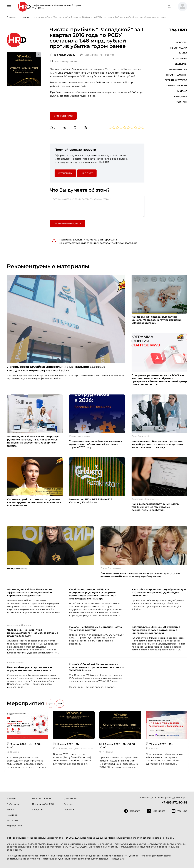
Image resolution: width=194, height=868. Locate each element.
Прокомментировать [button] (67, 224)
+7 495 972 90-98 (174, 802)
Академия (181, 96)
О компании (70, 799)
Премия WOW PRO (176, 80)
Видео (183, 53)
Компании (180, 59)
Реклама (181, 91)
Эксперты (181, 64)
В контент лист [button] (63, 116)
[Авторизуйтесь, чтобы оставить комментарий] (97, 206)
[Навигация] (9, 6)
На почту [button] (87, 173)
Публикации (179, 48)
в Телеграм (65, 173)
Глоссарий (70, 810)
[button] (181, 7)
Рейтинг (182, 102)
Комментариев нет (64, 61)
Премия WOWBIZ (177, 86)
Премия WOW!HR (177, 75)
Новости (181, 42)
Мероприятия (178, 69)
